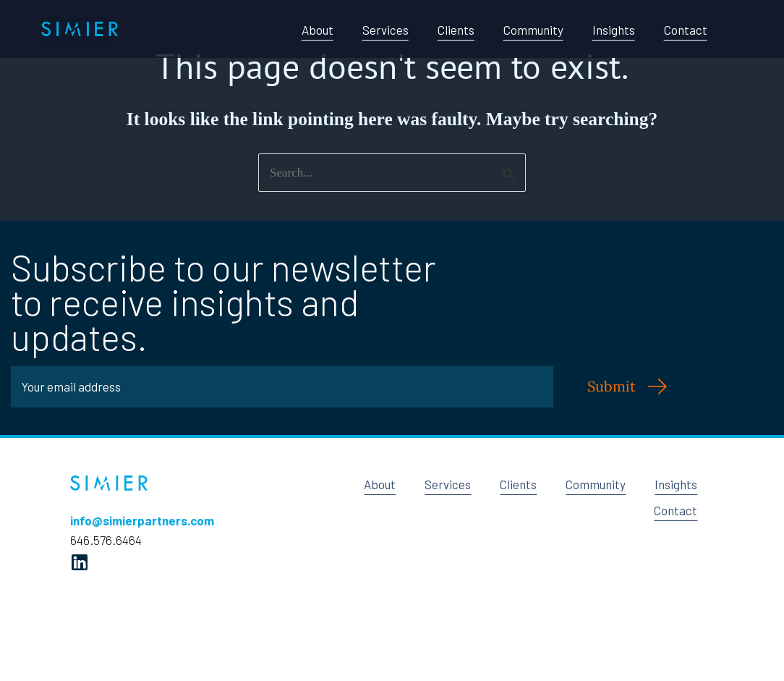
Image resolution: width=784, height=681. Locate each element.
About (318, 30)
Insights (614, 30)
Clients (456, 30)
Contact (686, 30)
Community (533, 30)
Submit (612, 386)
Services (385, 30)
